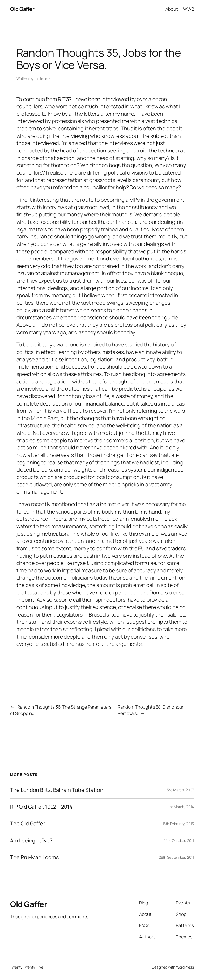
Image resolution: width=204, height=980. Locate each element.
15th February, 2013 (178, 824)
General (45, 78)
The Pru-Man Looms (34, 857)
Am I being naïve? (31, 841)
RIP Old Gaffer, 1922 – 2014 (41, 807)
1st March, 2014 (181, 807)
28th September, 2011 (176, 857)
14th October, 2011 (179, 840)
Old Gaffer (22, 9)
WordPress (185, 967)
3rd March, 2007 (180, 790)
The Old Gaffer (28, 824)
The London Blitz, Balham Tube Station (57, 790)
